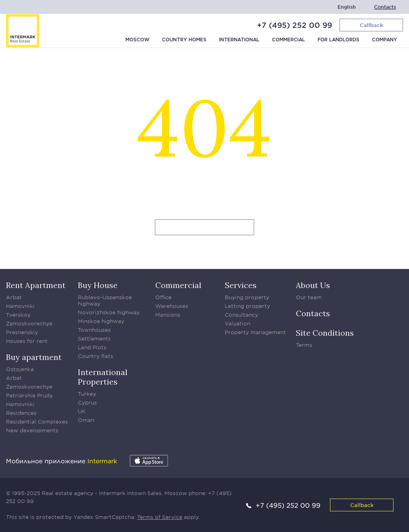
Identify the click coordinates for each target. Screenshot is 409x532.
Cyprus (87, 402)
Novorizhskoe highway (109, 312)
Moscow (137, 40)
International (239, 40)
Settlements (94, 339)
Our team (309, 297)
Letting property (247, 306)
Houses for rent (27, 341)
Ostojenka (20, 369)
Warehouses (172, 306)
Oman (86, 420)
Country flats (95, 356)
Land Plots (92, 347)
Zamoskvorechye (29, 323)
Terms (304, 345)
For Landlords (339, 40)
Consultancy (241, 315)
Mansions (168, 315)
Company (385, 40)
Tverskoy (18, 315)
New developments (32, 430)
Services (241, 285)
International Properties (103, 377)
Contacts (385, 7)
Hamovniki (20, 306)
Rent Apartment (36, 285)
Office (163, 297)
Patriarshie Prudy (29, 395)
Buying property (247, 297)
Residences (21, 413)
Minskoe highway (101, 321)
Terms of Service (160, 517)
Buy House (98, 285)
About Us (313, 285)
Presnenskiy (22, 332)
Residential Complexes (37, 422)
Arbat (14, 297)
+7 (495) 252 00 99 (294, 25)
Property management (255, 332)
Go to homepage (205, 228)
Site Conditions (325, 333)
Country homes (184, 40)
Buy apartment (34, 357)
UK (82, 411)
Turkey (87, 394)
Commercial (288, 40)
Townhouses (94, 330)
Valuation (237, 323)
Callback (362, 505)
